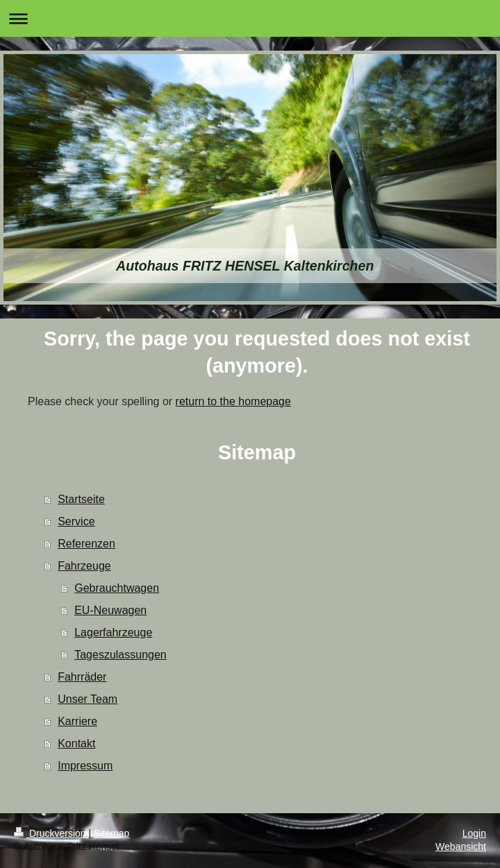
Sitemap (111, 833)
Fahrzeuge (84, 566)
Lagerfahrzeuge (113, 632)
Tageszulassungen (120, 655)
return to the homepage (233, 401)
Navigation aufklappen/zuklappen (250, 18)
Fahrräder (82, 677)
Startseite (81, 499)
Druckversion (51, 833)
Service (76, 521)
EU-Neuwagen (110, 610)
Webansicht (461, 846)
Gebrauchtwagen (117, 588)
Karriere (77, 721)
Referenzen (86, 544)
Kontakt (76, 743)
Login (474, 833)
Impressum (85, 766)
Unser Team (87, 699)
